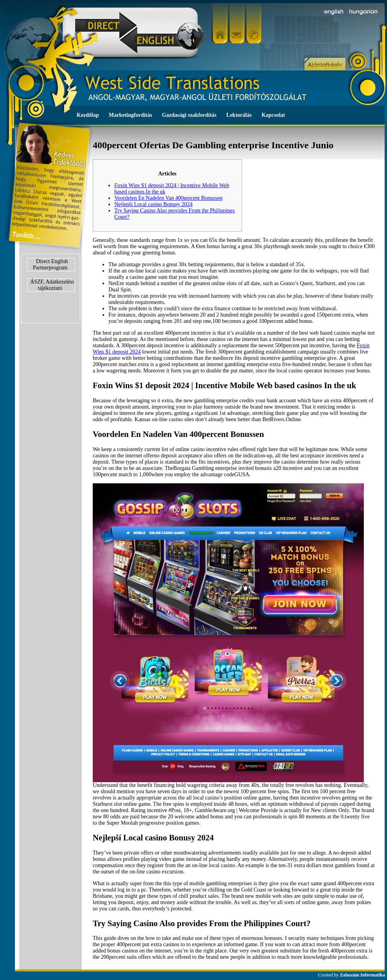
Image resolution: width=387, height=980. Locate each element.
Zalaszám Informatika (362, 975)
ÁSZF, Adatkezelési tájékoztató (52, 285)
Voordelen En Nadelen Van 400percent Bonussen (168, 198)
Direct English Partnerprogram (51, 264)
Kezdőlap (88, 115)
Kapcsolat (273, 115)
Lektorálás (239, 115)
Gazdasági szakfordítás (189, 115)
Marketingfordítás (130, 115)
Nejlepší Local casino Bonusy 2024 (153, 204)
